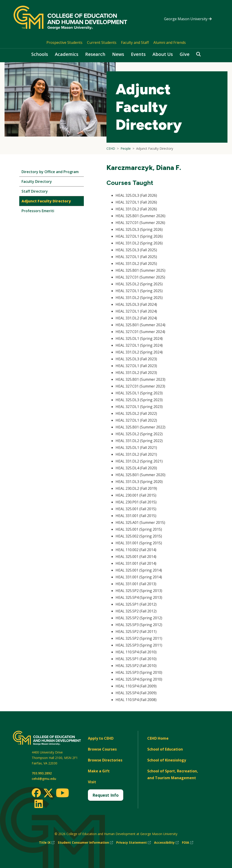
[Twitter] (48, 793)
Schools (40, 54)
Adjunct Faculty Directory (46, 201)
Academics (67, 54)
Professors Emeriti (38, 211)
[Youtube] (62, 794)
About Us (163, 54)
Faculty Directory (37, 182)
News (118, 54)
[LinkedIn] (38, 804)
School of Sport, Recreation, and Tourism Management (173, 774)
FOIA (188, 843)
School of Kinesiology (167, 760)
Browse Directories (105, 760)
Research (95, 54)
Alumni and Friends (170, 42)
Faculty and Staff (135, 42)
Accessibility (166, 843)
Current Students (102, 42)
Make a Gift (99, 771)
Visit (92, 782)
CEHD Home (158, 738)
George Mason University (188, 19)
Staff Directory (35, 191)
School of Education (165, 749)
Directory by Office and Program (50, 172)
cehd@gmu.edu (44, 779)
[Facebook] (36, 793)
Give (185, 54)
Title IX (47, 843)
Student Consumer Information (85, 843)
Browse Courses (102, 749)
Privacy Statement (134, 843)
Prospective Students (64, 42)
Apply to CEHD (101, 738)
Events (138, 54)
